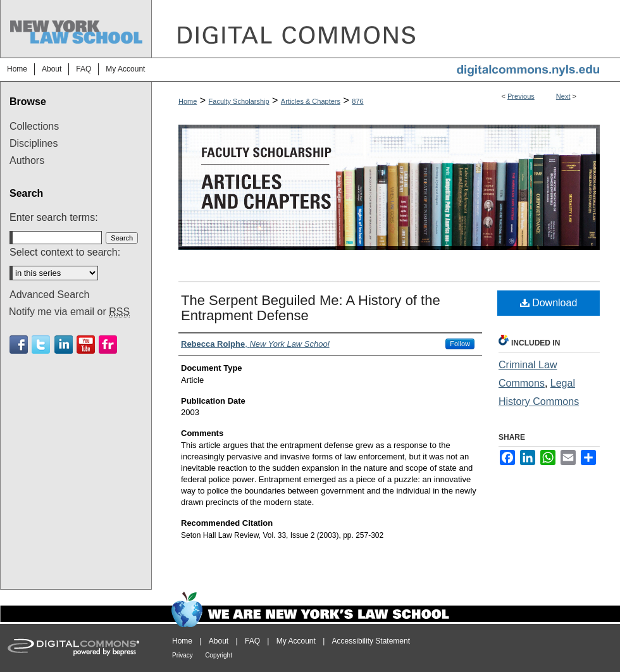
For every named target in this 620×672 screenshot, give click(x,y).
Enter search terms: (54, 217)
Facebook (19, 345)
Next (563, 96)
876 (357, 101)
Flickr (108, 345)
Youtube (86, 345)
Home (188, 101)
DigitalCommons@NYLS (386, 29)
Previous (521, 96)
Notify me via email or (69, 312)
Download (549, 303)
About (219, 641)
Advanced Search (49, 295)
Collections (34, 126)
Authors (27, 160)
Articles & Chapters (311, 101)
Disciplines (34, 143)
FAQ (252, 641)
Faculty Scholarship (239, 101)
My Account (296, 641)
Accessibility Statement (371, 641)
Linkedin (64, 345)
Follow (460, 344)
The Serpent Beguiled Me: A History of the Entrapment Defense (311, 308)
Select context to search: (65, 252)
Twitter (41, 345)
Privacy (183, 655)
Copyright (219, 655)
